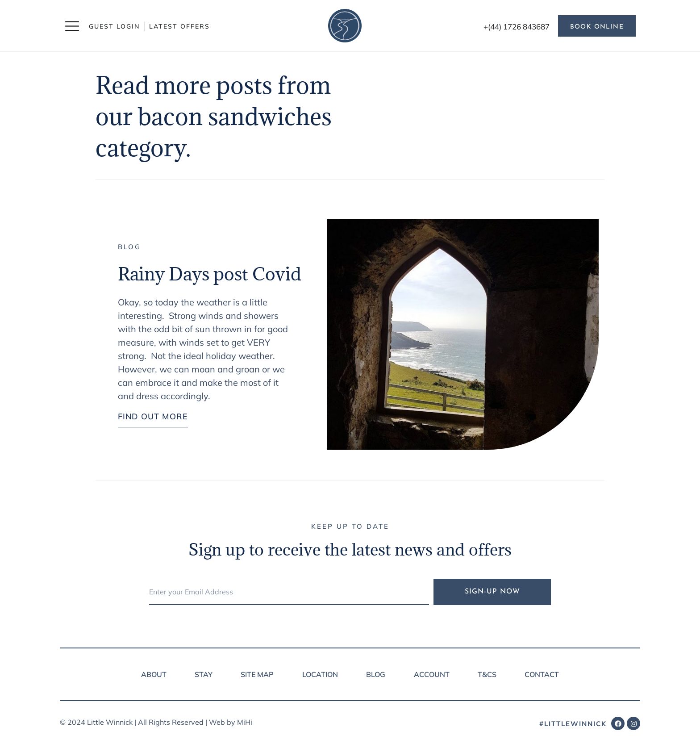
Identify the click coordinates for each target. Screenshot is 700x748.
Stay (204, 674)
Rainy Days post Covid (210, 274)
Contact (542, 674)
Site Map (257, 674)
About (154, 674)
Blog (129, 247)
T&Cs (487, 674)
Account (432, 674)
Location (320, 674)
